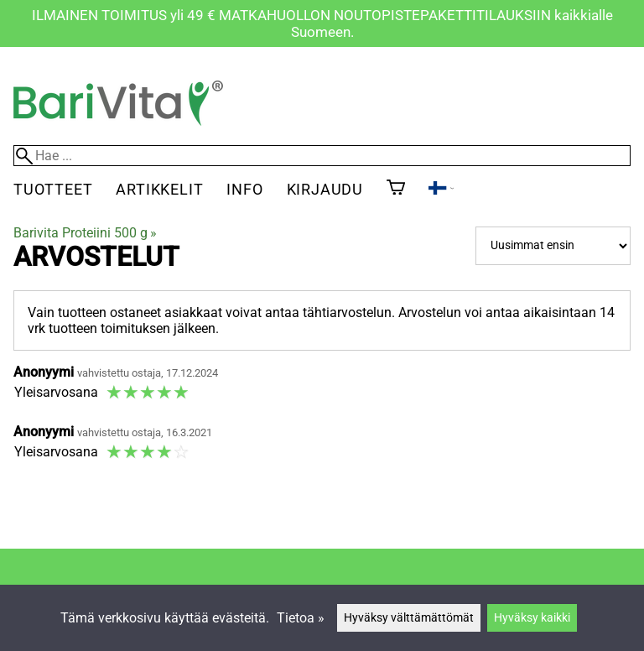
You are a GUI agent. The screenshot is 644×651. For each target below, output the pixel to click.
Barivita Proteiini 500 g (85, 233)
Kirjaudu (325, 189)
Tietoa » (301, 618)
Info (244, 189)
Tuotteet (53, 189)
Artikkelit (159, 189)
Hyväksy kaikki (532, 618)
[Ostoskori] (396, 189)
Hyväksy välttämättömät (409, 618)
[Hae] (322, 156)
